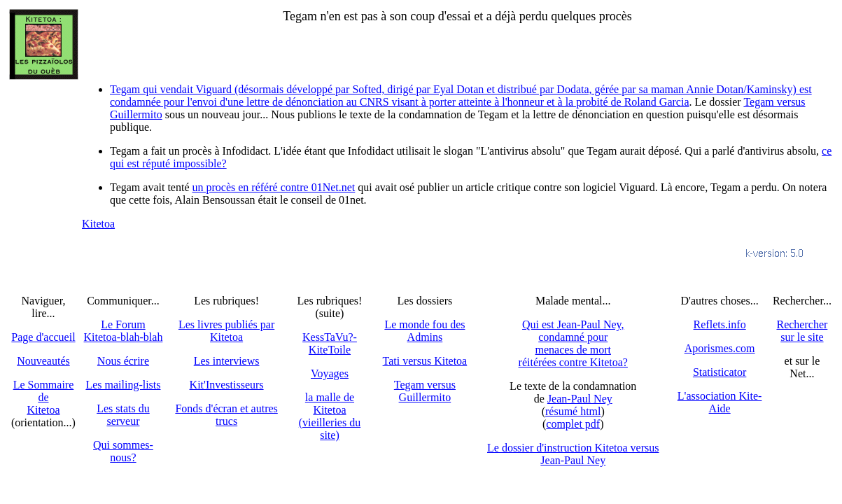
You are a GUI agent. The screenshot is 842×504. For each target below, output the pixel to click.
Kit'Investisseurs (227, 385)
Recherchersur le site (802, 331)
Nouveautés (43, 361)
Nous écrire (123, 361)
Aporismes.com (720, 348)
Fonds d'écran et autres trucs (226, 415)
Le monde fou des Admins (424, 331)
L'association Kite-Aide (720, 402)
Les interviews (227, 361)
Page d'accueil (43, 337)
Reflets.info (720, 324)
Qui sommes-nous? (123, 451)
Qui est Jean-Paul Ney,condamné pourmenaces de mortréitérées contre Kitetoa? (573, 343)
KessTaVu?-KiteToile (330, 343)
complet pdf (573, 424)
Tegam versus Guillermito (425, 391)
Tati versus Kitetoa (425, 361)
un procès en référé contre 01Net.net (274, 187)
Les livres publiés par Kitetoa (226, 331)
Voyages (330, 373)
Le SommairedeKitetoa (44, 397)
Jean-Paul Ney (580, 399)
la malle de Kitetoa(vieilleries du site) (330, 416)
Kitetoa (98, 224)
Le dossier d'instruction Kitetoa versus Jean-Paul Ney (573, 454)
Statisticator (720, 372)
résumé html (573, 411)
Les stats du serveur (123, 415)
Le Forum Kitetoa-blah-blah (124, 331)
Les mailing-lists (123, 385)
